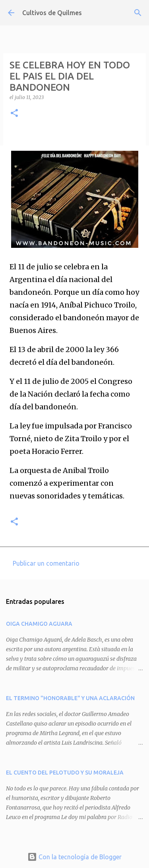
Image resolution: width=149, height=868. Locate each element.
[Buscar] (138, 13)
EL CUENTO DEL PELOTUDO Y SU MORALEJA (65, 773)
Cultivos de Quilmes (52, 13)
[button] (14, 114)
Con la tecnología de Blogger (74, 857)
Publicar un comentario (46, 563)
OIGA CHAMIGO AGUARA (39, 624)
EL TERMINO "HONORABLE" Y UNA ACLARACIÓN (70, 698)
